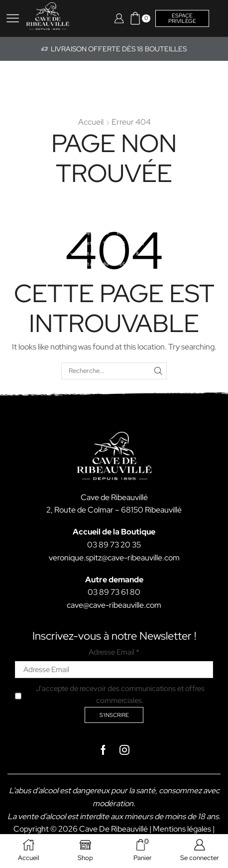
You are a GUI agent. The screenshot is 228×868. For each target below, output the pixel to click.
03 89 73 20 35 (114, 545)
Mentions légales (182, 829)
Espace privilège (182, 18)
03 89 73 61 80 (114, 592)
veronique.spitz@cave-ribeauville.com (114, 558)
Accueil (91, 122)
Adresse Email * (114, 652)
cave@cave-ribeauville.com (114, 605)
